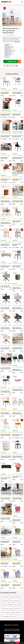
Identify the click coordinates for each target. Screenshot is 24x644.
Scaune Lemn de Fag (7, 609)
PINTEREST (15, 625)
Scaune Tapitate (6, 613)
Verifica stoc (14, 61)
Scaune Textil (17, 605)
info (10, 96)
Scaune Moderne (16, 613)
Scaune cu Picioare (15, 597)
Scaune (14, 617)
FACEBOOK (8, 625)
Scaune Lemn (17, 609)
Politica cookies (16, 631)
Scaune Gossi (5, 597)
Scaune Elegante (6, 617)
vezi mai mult (17, 42)
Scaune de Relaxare (15, 601)
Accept (17, 643)
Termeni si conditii (9, 629)
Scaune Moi (5, 601)
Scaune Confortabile (7, 605)
